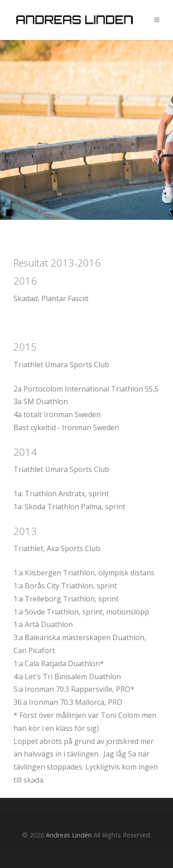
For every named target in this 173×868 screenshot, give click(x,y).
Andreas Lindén (69, 835)
